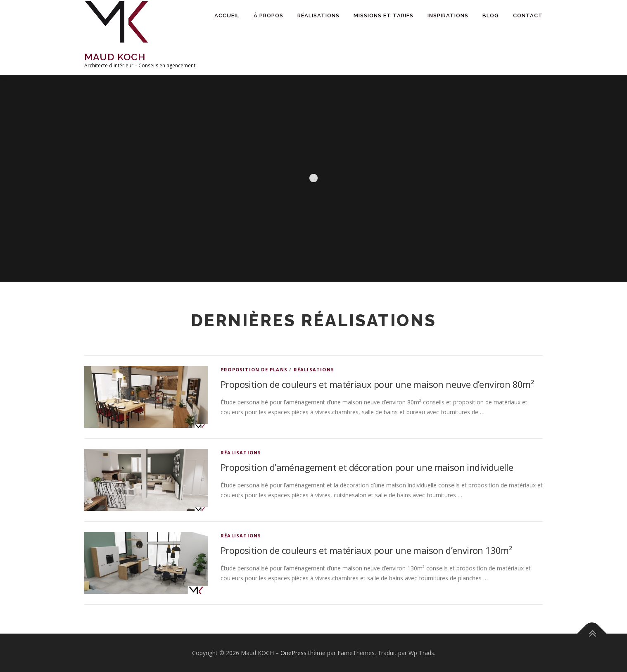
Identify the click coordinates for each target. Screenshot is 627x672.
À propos (268, 15)
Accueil (227, 15)
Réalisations (318, 15)
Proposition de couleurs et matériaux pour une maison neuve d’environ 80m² (377, 384)
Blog (491, 15)
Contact (528, 15)
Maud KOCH (115, 57)
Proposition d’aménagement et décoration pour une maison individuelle (367, 467)
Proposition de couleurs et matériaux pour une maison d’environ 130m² (366, 550)
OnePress (293, 653)
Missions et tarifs (384, 15)
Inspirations (448, 15)
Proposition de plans (254, 369)
